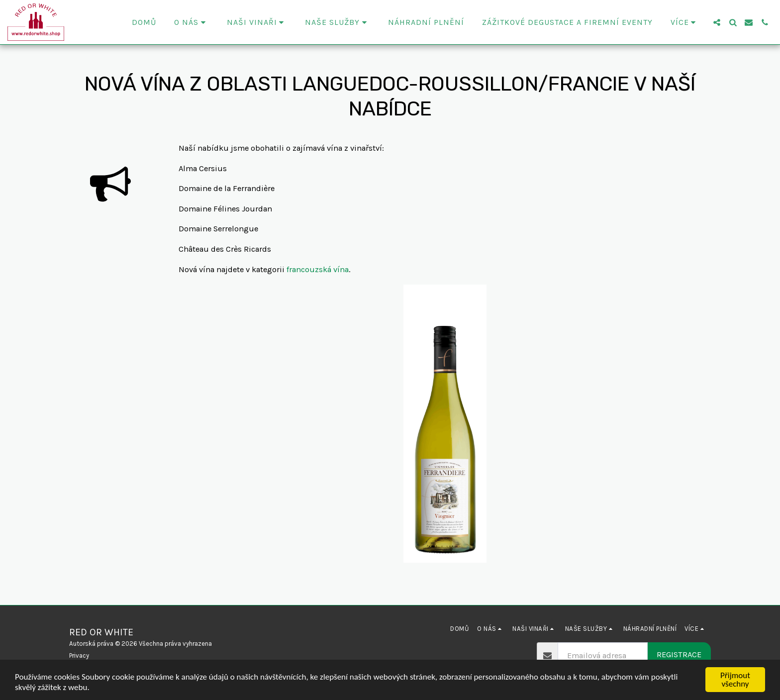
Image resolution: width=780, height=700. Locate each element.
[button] (192, 22)
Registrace (679, 654)
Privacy (79, 655)
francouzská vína (318, 269)
